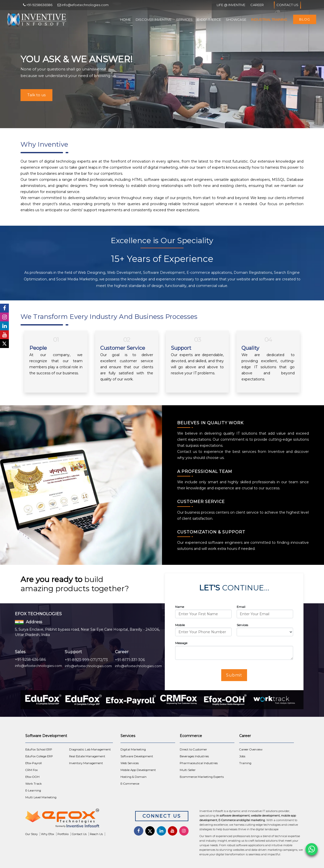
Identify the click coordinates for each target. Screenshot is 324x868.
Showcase (236, 20)
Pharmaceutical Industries (199, 763)
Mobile (180, 625)
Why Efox (48, 834)
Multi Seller (188, 770)
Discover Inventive (154, 20)
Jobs (242, 756)
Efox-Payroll (34, 763)
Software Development (137, 756)
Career (257, 5)
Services (184, 20)
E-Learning (33, 790)
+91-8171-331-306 (130, 660)
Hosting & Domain (134, 777)
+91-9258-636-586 (30, 660)
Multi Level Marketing (41, 797)
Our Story (32, 834)
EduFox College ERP (39, 756)
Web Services (130, 763)
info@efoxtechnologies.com (38, 666)
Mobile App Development (138, 770)
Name (180, 607)
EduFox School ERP (39, 749)
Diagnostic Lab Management (90, 749)
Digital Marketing (133, 749)
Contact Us (287, 5)
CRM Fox (32, 770)
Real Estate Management (87, 756)
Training (245, 763)
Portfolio (63, 834)
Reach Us (96, 834)
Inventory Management (86, 763)
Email (241, 607)
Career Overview (251, 749)
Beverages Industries (194, 756)
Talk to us (36, 95)
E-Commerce (209, 20)
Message (181, 643)
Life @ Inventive (231, 5)
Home (126, 20)
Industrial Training (269, 20)
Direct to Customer (193, 749)
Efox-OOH (32, 777)
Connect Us (162, 816)
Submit (234, 675)
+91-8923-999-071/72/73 (86, 660)
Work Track (34, 784)
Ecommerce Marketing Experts (202, 777)
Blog (305, 19)
